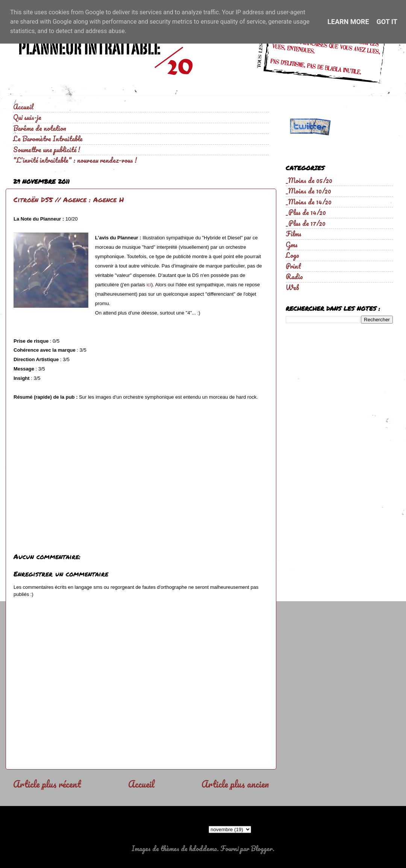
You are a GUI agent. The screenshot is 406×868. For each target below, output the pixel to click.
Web (292, 287)
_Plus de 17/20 (306, 223)
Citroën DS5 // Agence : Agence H (69, 200)
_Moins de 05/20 (309, 180)
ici (149, 285)
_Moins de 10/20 (308, 191)
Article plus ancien (235, 784)
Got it (387, 22)
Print (293, 266)
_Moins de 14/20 (309, 202)
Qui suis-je (27, 117)
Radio (294, 277)
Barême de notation (40, 128)
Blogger (262, 848)
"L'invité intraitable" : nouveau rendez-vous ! (75, 160)
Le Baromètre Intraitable (48, 139)
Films (294, 234)
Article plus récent (47, 784)
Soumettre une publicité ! (47, 150)
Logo (292, 255)
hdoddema (203, 848)
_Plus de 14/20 (306, 212)
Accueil (23, 107)
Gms (292, 245)
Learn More (348, 22)
